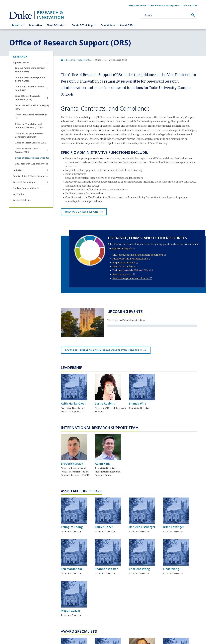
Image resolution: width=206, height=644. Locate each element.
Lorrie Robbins (105, 403)
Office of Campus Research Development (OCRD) (29, 135)
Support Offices (21, 63)
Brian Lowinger (174, 527)
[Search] (193, 15)
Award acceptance (122, 274)
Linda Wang (171, 569)
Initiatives (18, 170)
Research (20, 57)
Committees (108, 25)
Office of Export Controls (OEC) (31, 143)
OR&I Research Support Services (31, 164)
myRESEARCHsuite (137, 5)
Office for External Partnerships (31, 115)
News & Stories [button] (56, 25)
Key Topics (18, 194)
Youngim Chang (72, 527)
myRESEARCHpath (122, 248)
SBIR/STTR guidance (124, 266)
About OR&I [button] (127, 25)
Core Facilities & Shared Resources (30, 176)
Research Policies (22, 200)
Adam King (102, 464)
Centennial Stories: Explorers (165, 5)
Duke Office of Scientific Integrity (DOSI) (32, 107)
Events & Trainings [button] (82, 25)
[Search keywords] (165, 15)
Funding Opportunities (24, 188)
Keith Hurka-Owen (74, 403)
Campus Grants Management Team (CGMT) (30, 79)
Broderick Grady (72, 464)
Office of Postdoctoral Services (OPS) (26, 150)
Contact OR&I (190, 5)
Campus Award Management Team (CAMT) (30, 70)
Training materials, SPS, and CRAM (132, 270)
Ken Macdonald (71, 569)
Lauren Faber (104, 527)
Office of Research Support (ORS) (32, 158)
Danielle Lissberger (142, 527)
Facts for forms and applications (130, 259)
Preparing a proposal (124, 262)
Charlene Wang (139, 569)
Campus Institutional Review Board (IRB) (30, 88)
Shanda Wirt (137, 403)
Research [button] (17, 25)
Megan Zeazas (71, 611)
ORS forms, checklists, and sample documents (138, 255)
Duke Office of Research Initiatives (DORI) (27, 98)
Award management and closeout (131, 278)
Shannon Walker (106, 569)
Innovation (36, 25)
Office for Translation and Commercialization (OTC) (28, 126)
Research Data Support (25, 182)
